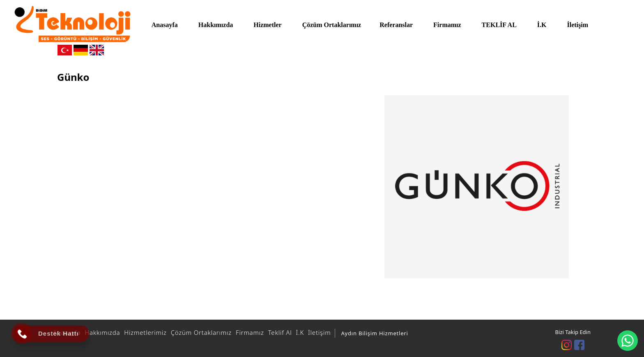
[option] (477, 187)
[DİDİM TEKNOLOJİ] (72, 24)
